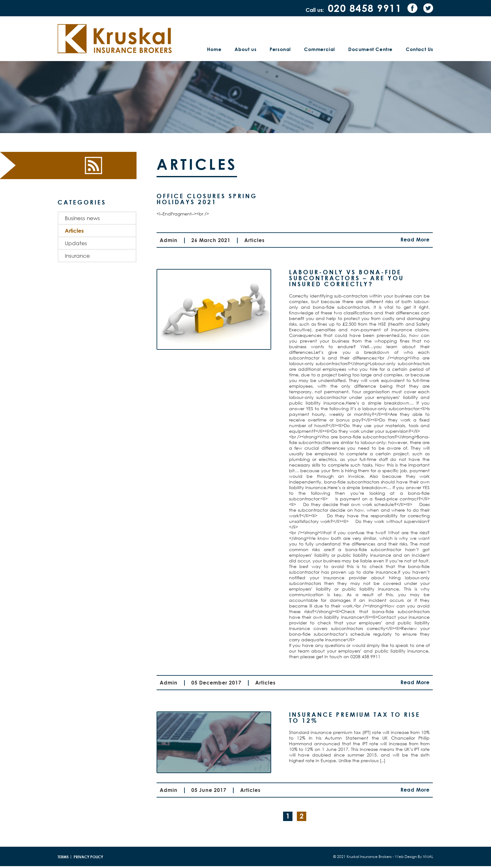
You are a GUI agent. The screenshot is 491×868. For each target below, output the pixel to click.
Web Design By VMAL (414, 857)
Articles (74, 231)
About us (246, 49)
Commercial (320, 49)
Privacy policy (88, 857)
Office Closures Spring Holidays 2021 (207, 199)
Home (214, 49)
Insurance (77, 256)
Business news (82, 218)
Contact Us (420, 49)
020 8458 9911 (365, 8)
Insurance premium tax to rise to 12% (355, 717)
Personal (280, 49)
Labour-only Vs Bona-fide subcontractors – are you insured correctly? (346, 278)
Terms (63, 857)
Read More (415, 240)
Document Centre (370, 49)
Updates (76, 243)
